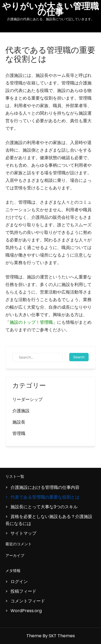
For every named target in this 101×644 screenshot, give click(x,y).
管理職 (19, 433)
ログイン (19, 582)
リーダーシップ (27, 399)
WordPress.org (26, 611)
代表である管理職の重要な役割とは (45, 497)
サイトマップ (23, 533)
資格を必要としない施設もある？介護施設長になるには (49, 520)
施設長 (19, 422)
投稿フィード (23, 591)
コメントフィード (28, 601)
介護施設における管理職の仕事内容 (45, 487)
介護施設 (21, 411)
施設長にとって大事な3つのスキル (44, 507)
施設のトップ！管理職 (31, 322)
